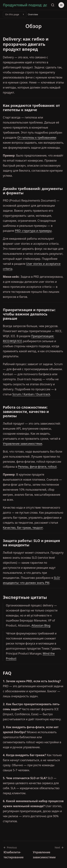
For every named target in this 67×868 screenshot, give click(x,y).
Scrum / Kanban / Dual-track (31, 394)
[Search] (53, 5)
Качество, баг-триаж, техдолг (23, 528)
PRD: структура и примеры (33, 231)
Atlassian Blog (41, 625)
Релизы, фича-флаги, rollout (37, 467)
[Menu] (61, 5)
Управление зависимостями (23, 444)
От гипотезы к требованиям (37, 138)
